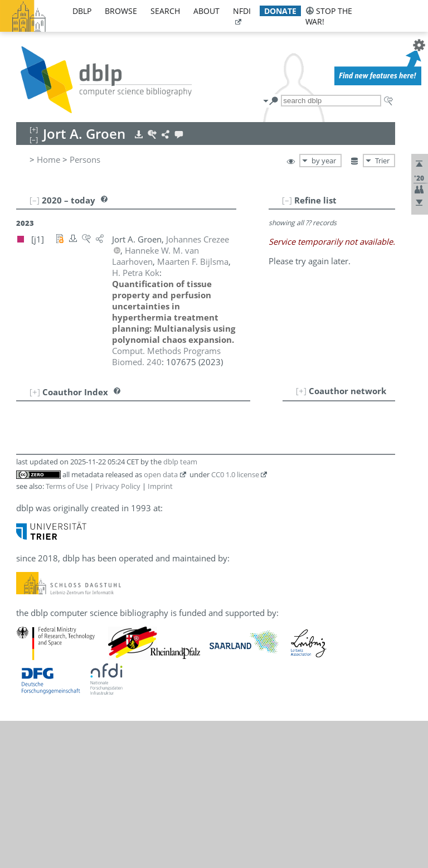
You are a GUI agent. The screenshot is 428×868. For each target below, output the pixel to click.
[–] (287, 200)
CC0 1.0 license (235, 474)
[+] (301, 391)
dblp (82, 11)
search (165, 11)
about (206, 11)
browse (121, 11)
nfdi (242, 11)
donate (280, 11)
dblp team (180, 462)
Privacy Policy (118, 486)
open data (161, 474)
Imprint (160, 486)
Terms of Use (67, 486)
